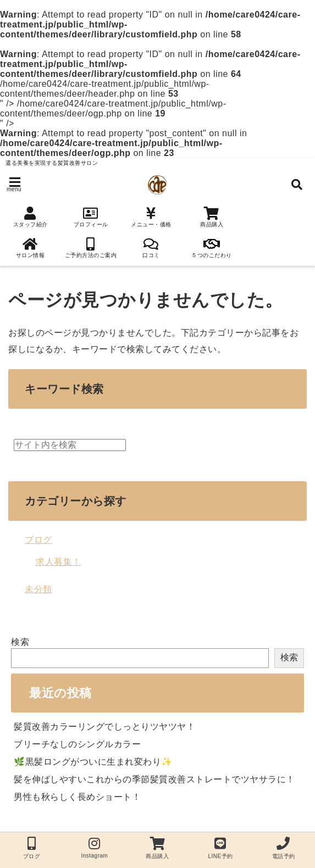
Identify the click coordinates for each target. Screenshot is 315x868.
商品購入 (212, 217)
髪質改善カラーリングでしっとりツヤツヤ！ (104, 727)
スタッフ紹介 (30, 217)
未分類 (38, 589)
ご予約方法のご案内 (91, 248)
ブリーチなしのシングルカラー (77, 744)
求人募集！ (59, 562)
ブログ (38, 540)
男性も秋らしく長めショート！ (77, 797)
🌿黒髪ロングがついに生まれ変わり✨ (93, 762)
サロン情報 (30, 248)
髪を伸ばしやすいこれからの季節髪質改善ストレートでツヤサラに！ (154, 779)
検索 (20, 642)
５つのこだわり (212, 248)
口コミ (151, 248)
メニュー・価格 (151, 217)
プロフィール (91, 217)
